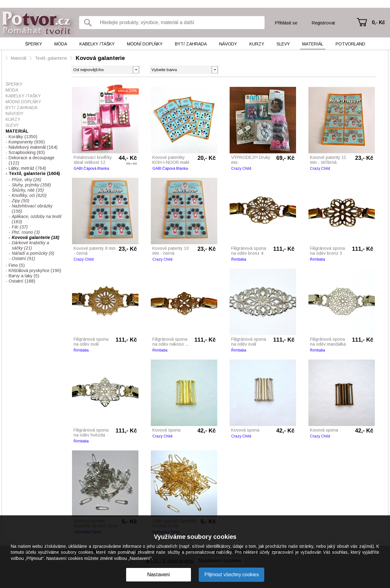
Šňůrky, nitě (28, 190)
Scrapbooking (27, 152)
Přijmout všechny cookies (232, 575)
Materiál (313, 44)
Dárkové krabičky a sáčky (30, 245)
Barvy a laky (24, 276)
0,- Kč (378, 22)
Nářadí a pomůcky (33, 253)
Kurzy (257, 44)
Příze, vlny (27, 180)
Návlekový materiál (33, 147)
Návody (228, 44)
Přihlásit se (286, 23)
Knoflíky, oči (29, 195)
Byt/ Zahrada (191, 44)
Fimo (17, 265)
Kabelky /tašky (97, 44)
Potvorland (350, 44)
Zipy (21, 201)
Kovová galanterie (100, 58)
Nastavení (159, 575)
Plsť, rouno (26, 232)
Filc (20, 227)
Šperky (34, 44)
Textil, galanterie (51, 58)
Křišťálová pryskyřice (35, 271)
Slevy (283, 44)
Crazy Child (241, 168)
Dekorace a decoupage (32, 160)
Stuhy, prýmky (31, 185)
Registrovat (323, 23)
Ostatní (23, 258)
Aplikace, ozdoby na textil (36, 219)
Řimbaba (239, 259)
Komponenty (27, 142)
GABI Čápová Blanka (91, 168)
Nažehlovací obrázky (32, 209)
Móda (61, 44)
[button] (215, 69)
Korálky (23, 137)
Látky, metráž (27, 168)
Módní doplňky (145, 44)
